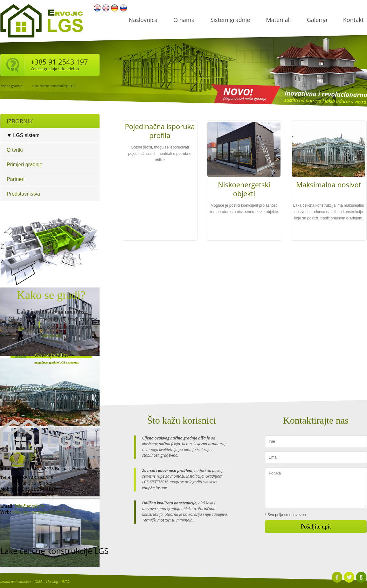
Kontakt (353, 20)
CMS (38, 582)
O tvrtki (15, 150)
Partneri (16, 179)
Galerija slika (51, 355)
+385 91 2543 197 (59, 62)
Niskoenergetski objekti (244, 189)
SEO (66, 582)
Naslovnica (143, 20)
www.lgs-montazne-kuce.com (41, 512)
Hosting (52, 582)
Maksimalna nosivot (329, 184)
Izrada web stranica (15, 582)
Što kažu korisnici (182, 420)
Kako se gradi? (51, 295)
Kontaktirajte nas (316, 420)
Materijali (278, 20)
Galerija (317, 20)
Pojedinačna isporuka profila (160, 131)
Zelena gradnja (11, 86)
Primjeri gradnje (24, 165)
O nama (184, 20)
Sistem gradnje (230, 20)
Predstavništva (23, 194)
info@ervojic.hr (30, 506)
